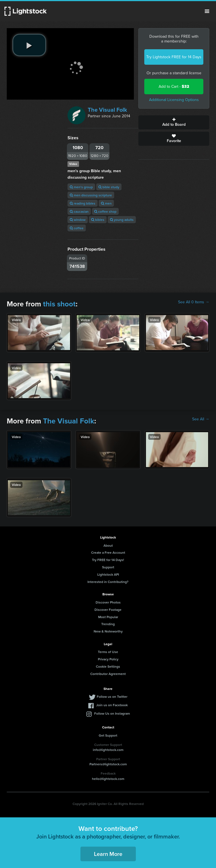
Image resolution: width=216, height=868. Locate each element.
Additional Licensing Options (174, 100)
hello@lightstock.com (108, 779)
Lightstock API (108, 574)
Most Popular (108, 617)
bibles (98, 220)
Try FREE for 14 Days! (108, 560)
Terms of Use (108, 652)
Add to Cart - (174, 87)
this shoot (59, 304)
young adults (122, 220)
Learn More (108, 854)
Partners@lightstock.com (108, 764)
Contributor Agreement (108, 674)
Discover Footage (108, 610)
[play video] (29, 45)
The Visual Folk (107, 110)
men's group (81, 187)
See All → (201, 419)
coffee (77, 228)
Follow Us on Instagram (112, 713)
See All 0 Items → (194, 302)
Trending (108, 624)
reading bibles (83, 203)
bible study (109, 187)
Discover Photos (108, 602)
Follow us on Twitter (112, 697)
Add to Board (174, 122)
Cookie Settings (108, 666)
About (108, 545)
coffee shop (105, 211)
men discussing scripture (91, 195)
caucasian (79, 211)
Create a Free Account (108, 552)
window (78, 220)
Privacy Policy (108, 659)
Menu (207, 11)
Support (108, 567)
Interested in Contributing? (108, 582)
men (106, 203)
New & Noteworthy (108, 631)
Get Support (108, 735)
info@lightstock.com (108, 750)
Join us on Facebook (112, 705)
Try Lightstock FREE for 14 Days (174, 57)
